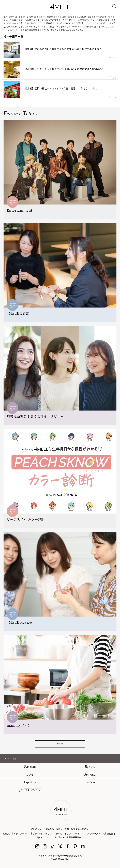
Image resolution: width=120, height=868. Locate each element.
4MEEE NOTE (30, 790)
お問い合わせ (63, 829)
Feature (90, 783)
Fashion (30, 767)
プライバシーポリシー (43, 834)
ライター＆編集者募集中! (70, 837)
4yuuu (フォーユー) (46, 837)
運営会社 (111, 834)
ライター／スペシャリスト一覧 (90, 834)
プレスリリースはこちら (42, 829)
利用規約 (7, 834)
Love (30, 775)
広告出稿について (80, 829)
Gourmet (90, 775)
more (60, 744)
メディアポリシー (22, 834)
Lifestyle (30, 783)
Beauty (90, 767)
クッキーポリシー (64, 834)
